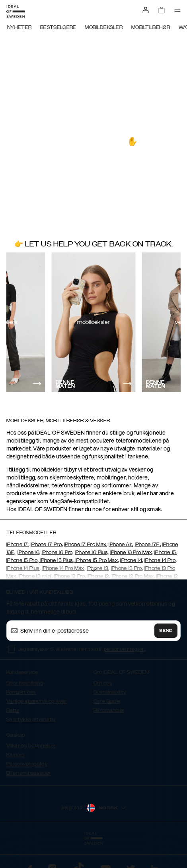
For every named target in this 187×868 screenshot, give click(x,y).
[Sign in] (146, 10)
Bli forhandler (109, 710)
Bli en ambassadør (28, 773)
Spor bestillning (25, 683)
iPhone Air (120, 545)
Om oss (103, 683)
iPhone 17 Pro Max (85, 545)
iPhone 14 (131, 560)
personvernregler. (124, 649)
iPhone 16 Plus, (92, 552)
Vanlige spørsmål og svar (36, 701)
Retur (13, 710)
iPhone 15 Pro (22, 560)
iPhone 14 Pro (160, 560)
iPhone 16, (29, 552)
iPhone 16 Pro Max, (131, 552)
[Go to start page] (16, 12)
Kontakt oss (21, 692)
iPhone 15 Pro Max (96, 560)
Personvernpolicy (27, 764)
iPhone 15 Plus (56, 560)
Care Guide (107, 701)
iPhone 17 (17, 545)
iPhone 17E (147, 545)
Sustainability (110, 692)
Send (166, 631)
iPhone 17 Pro (46, 545)
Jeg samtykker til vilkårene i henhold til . (82, 649)
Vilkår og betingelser (31, 746)
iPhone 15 (165, 552)
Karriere (15, 755)
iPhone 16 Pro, (58, 552)
